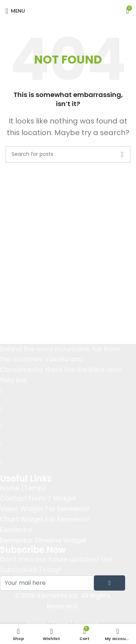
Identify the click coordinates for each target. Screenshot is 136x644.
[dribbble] (63, 444)
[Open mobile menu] (15, 11)
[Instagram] (63, 462)
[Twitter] (63, 408)
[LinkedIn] (63, 426)
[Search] (68, 154)
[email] (47, 583)
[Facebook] (63, 391)
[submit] (110, 583)
